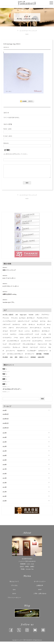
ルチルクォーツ (43, 353)
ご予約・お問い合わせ (40, 596)
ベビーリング (34, 350)
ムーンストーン (11, 353)
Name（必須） (8, 129)
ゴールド (5, 333)
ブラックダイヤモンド (29, 347)
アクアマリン (45, 317)
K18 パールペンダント (9, 281)
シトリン (27, 333)
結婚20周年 (41, 360)
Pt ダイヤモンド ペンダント (11, 289)
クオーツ (11, 330)
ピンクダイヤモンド (13, 343)
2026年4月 (6, 417)
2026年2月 (6, 426)
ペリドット (43, 350)
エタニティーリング (24, 324)
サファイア (13, 333)
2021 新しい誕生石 (8, 317)
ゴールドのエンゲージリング (11, 392)
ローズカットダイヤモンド (15, 356)
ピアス (28, 340)
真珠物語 (33, 360)
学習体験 (46, 356)
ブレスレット (16, 350)
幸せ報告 (5, 360)
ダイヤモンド (46, 333)
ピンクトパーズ (26, 343)
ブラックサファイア (14, 347)
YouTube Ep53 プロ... (9, 305)
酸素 (4, 381)
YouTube (31, 317)
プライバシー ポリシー (14, 600)
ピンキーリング (36, 340)
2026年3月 (6, 421)
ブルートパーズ (42, 347)
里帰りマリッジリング (9, 273)
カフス (24, 327)
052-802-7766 (30, 572)
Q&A (14, 592)
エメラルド (35, 324)
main (27, 34)
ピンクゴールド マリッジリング (28, 31)
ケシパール (47, 330)
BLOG (14, 596)
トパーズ (5, 337)
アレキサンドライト (43, 320)
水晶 (11, 360)
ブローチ (25, 350)
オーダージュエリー (40, 584)
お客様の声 (40, 588)
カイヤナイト (16, 327)
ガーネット (32, 327)
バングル (44, 337)
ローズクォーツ (30, 356)
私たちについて (14, 584)
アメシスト (6, 320)
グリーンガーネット (36, 330)
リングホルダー (32, 353)
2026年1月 (6, 430)
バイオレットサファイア (26, 337)
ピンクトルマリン (38, 343)
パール (16, 340)
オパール (43, 324)
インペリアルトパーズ (9, 324)
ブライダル (14, 588)
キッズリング (41, 327)
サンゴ (21, 333)
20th (17, 317)
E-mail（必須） (8, 136)
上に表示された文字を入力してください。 (16, 154)
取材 (4, 371)
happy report (23, 317)
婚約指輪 (39, 356)
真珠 (16, 360)
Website (6, 143)
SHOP (40, 592)
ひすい (37, 317)
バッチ (37, 337)
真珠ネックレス (24, 360)
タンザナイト (36, 333)
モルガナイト (21, 353)
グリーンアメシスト (22, 330)
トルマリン (13, 337)
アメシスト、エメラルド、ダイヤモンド (23, 320)
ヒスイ (22, 340)
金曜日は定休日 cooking (9, 297)
